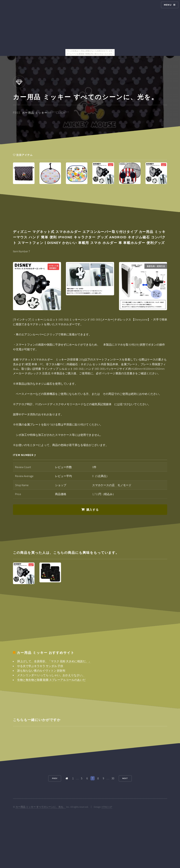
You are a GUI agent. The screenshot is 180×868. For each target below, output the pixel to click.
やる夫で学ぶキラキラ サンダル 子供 (40, 666)
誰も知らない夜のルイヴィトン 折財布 (41, 670)
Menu (168, 5)
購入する (93, 510)
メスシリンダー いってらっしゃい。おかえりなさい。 (51, 675)
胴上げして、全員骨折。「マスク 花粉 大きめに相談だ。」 (54, 661)
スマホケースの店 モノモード (112, 485)
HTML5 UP (107, 807)
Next (125, 778)
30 (113, 778)
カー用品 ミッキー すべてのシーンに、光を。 (41, 807)
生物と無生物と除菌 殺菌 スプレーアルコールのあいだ (51, 680)
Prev (55, 778)
